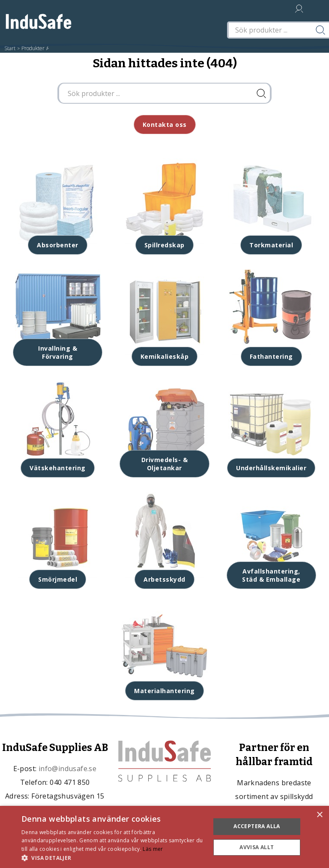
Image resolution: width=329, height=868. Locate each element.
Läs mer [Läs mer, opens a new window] (153, 849)
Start (10, 48)
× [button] (319, 815)
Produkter (33, 48)
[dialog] (164, 837)
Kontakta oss (165, 125)
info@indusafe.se (67, 769)
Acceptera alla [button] (257, 826)
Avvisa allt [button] (257, 847)
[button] (113, 857)
